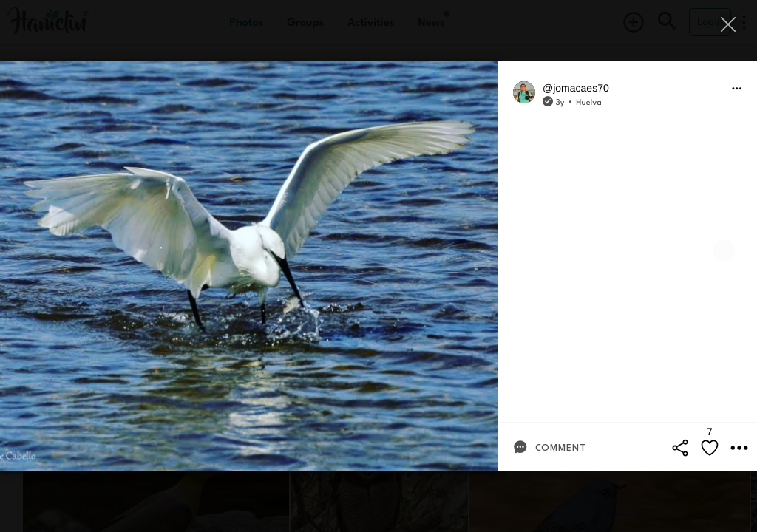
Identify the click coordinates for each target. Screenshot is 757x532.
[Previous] (33, 250)
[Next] (724, 250)
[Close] (729, 24)
